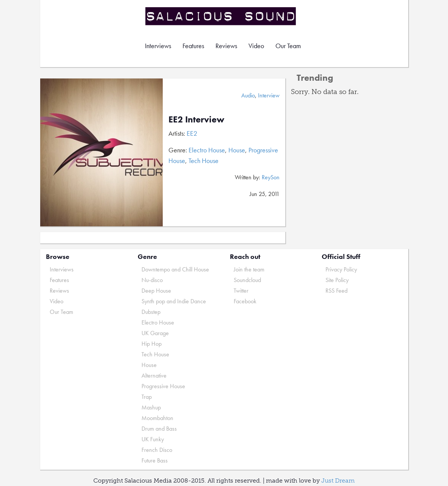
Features (193, 46)
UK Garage (155, 333)
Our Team (288, 46)
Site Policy (337, 280)
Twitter (241, 291)
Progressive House (163, 386)
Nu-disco (152, 280)
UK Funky (153, 439)
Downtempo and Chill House (175, 269)
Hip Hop (152, 344)
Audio (248, 95)
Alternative (154, 375)
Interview (269, 95)
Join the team (249, 269)
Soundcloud (247, 280)
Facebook (245, 301)
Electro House (207, 150)
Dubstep (151, 312)
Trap (147, 397)
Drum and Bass (159, 429)
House (237, 150)
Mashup (151, 407)
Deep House (156, 291)
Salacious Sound (221, 16)
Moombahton (157, 418)
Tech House (204, 161)
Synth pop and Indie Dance (174, 301)
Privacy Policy (341, 269)
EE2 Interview (196, 119)
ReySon (271, 177)
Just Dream (338, 481)
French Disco (157, 450)
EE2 (192, 133)
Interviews (158, 46)
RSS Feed (336, 291)
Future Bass (155, 460)
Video (256, 46)
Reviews (226, 46)
